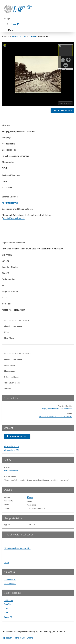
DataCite (8, 604)
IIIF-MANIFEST (10, 579)
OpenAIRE (8, 617)
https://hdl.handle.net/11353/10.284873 (56, 416)
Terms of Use (19, 638)
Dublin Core (9, 600)
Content (38, 74)
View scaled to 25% (12, 450)
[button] (8, 30)
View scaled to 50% (12, 446)
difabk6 (30, 497)
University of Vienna (19, 36)
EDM (6, 613)
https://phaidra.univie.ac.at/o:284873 (57, 409)
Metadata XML (10, 583)
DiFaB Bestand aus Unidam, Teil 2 (17, 548)
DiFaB (6, 562)
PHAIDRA (15, 24)
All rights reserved (10, 203)
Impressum (7, 638)
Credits (30, 638)
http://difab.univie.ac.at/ (14, 218)
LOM (6, 608)
